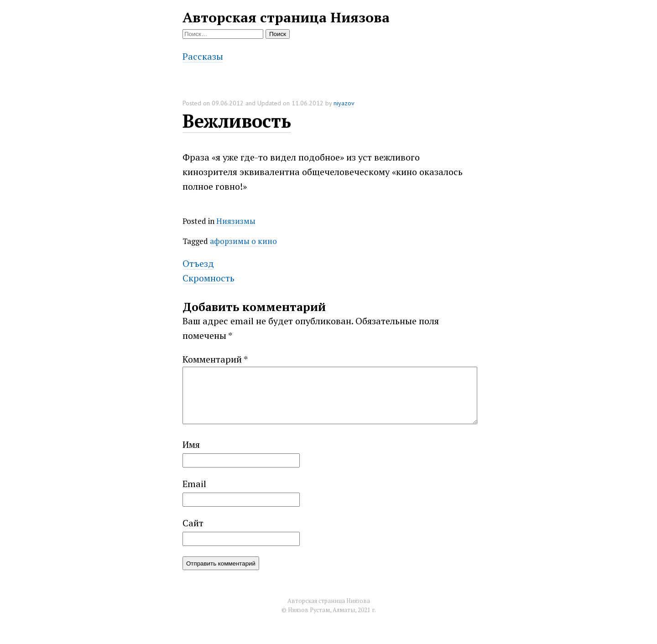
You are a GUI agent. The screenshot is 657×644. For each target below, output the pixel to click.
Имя (191, 455)
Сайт (193, 534)
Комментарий (215, 359)
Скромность (209, 278)
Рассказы (203, 56)
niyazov (344, 103)
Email (194, 495)
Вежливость (237, 121)
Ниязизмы (236, 221)
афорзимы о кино (243, 241)
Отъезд (198, 263)
